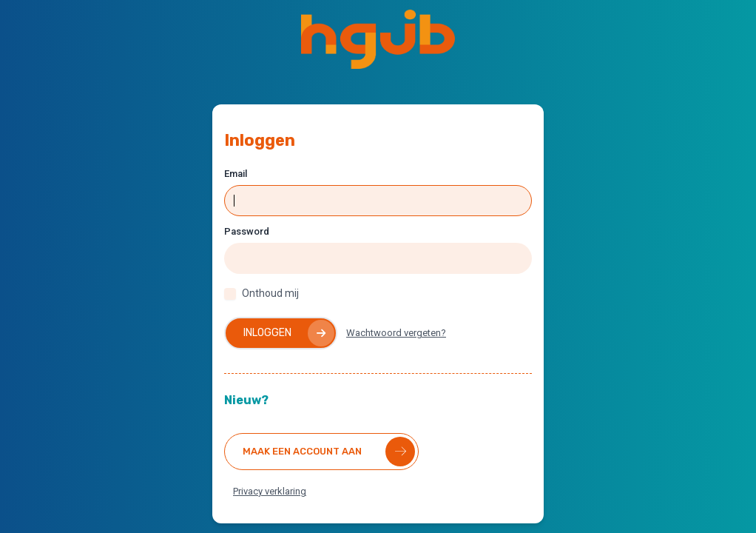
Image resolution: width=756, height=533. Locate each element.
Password (247, 231)
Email (236, 174)
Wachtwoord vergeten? (396, 333)
